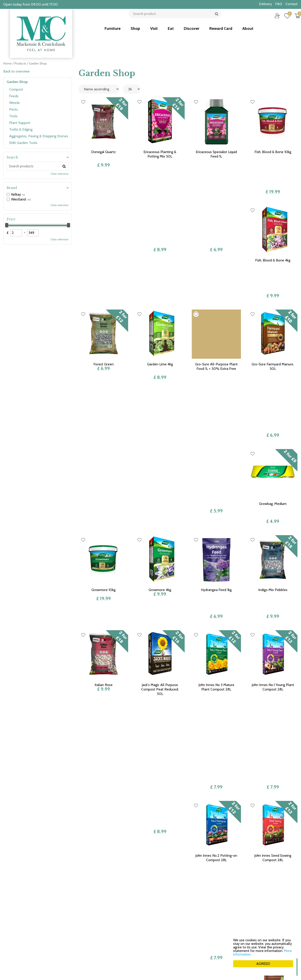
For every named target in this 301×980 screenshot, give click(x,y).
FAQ (222, 943)
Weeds (14, 103)
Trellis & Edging (21, 129)
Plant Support (20, 123)
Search (12, 157)
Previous (155, 854)
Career (224, 938)
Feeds (14, 96)
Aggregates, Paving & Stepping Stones (39, 136)
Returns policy (229, 923)
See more (140, 953)
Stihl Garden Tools (23, 143)
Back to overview (16, 71)
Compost (16, 89)
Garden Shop (17, 82)
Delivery (225, 933)
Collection (226, 928)
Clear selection (60, 174)
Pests (13, 109)
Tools (13, 116)
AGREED (263, 964)
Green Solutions (226, 971)
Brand (12, 188)
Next (222, 854)
